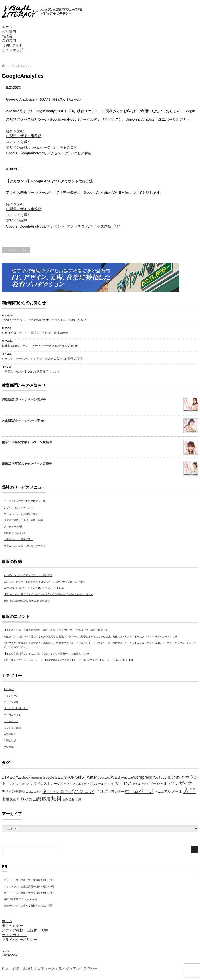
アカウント (56, 226)
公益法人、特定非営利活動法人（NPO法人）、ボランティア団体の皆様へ (44, 582)
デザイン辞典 (17, 147)
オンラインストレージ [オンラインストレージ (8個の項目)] (44, 784)
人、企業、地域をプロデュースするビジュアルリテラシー (51, 969)
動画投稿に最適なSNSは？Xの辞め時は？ (27, 601)
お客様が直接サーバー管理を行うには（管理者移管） (36, 333)
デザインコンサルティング (18, 507)
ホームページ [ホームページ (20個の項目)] (139, 791)
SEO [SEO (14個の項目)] (59, 777)
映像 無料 (79, 653)
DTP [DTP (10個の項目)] (5, 777)
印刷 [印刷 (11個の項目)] (21, 799)
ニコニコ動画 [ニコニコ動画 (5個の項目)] (34, 792)
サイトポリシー (14, 935)
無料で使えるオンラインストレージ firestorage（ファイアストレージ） (44, 660)
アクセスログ (58, 153)
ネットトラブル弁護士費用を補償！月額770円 (29, 886)
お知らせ (9, 689)
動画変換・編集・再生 (91, 630)
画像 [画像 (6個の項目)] (65, 799)
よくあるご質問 (65, 147)
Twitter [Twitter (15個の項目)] (91, 777)
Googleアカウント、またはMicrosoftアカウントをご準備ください (44, 320)
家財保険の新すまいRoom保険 (20, 899)
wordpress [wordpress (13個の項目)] (143, 777)
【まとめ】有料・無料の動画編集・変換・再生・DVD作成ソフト (39, 630)
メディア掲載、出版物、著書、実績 (23, 520)
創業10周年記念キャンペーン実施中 (27, 442)
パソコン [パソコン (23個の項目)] (84, 791)
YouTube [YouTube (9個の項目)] (160, 777)
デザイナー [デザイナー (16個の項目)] (186, 783)
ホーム (7, 27)
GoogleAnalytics (32, 153)
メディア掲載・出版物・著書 (25, 930)
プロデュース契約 (14, 527)
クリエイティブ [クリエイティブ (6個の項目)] (82, 784)
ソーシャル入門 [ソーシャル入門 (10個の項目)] (162, 783)
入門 (117, 226)
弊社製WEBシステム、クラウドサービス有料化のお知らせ (40, 346)
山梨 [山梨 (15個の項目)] (37, 799)
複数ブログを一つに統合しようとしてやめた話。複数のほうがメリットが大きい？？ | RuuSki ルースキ (116, 637)
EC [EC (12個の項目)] (12, 777)
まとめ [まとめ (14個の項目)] (174, 777)
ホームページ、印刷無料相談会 (21, 514)
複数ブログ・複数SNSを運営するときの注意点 (29, 637)
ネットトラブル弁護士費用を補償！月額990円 (29, 893)
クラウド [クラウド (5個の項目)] (66, 784)
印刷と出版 (10, 740)
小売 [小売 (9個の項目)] (29, 799)
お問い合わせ (12, 45)
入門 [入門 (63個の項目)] (189, 790)
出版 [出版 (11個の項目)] (6, 799)
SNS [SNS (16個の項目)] (80, 777)
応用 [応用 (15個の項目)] (46, 799)
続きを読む (15, 131)
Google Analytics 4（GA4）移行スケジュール (43, 99)
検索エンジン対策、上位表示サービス (25, 546)
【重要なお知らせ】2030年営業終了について (31, 372)
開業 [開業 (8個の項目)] (78, 799)
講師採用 (9, 41)
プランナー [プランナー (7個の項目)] (116, 792)
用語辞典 (9, 747)
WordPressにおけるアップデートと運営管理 (28, 575)
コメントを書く (18, 142)
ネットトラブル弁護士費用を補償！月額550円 (29, 880)
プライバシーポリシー (20, 940)
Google (12, 153)
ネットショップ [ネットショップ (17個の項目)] (58, 791)
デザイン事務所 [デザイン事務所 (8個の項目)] (13, 792)
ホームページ (40, 147)
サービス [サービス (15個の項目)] (124, 783)
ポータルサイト (12, 715)
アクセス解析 (81, 153)
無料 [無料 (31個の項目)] (56, 799)
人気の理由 (10, 734)
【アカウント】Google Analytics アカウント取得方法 (49, 181)
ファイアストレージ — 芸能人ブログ (108, 660)
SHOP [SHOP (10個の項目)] (69, 777)
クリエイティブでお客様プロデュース (25, 501)
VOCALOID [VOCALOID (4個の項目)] (104, 778)
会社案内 (9, 31)
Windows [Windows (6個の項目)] (127, 778)
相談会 (7, 36)
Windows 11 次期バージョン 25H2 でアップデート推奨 (34, 588)
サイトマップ (12, 50)
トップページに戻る (16, 250)
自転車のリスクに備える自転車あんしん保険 (28, 906)
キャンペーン (11, 696)
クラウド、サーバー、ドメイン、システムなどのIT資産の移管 (42, 359)
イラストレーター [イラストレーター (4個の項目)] (17, 784)
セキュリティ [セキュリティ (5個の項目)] (141, 784)
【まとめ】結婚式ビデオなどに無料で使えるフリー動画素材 (37, 653)
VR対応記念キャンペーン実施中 (24, 399)
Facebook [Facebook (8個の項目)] (23, 778)
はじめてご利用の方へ (16, 708)
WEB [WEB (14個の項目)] (115, 777)
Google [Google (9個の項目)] (48, 777)
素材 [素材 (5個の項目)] (72, 800)
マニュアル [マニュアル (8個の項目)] (162, 792)
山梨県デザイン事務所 (24, 136)
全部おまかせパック (15, 533)
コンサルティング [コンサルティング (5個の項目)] (104, 784)
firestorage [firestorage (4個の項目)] (37, 778)
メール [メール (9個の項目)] (177, 791)
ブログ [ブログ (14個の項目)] (101, 791)
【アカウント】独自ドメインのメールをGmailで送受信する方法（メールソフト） (48, 594)
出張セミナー (12, 926)
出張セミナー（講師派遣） (18, 539)
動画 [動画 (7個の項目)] (13, 799)
